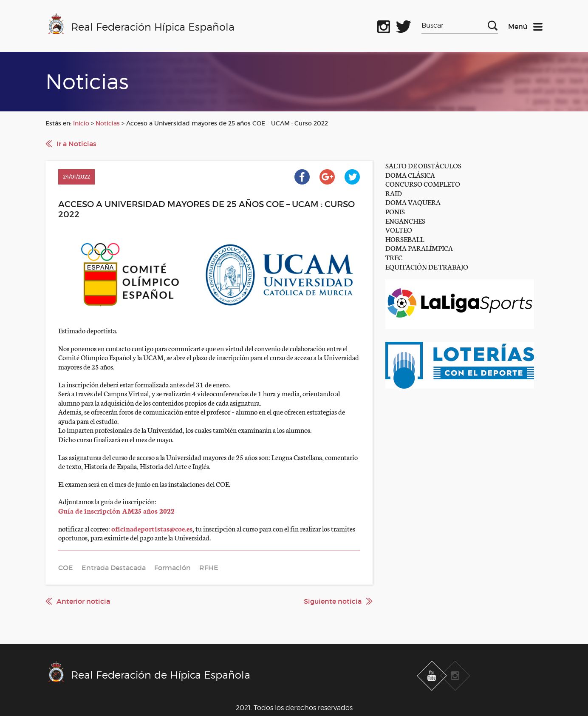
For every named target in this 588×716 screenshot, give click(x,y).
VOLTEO (399, 229)
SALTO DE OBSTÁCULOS (423, 165)
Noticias (108, 123)
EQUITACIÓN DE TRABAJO (427, 266)
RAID (394, 193)
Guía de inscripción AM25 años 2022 (116, 510)
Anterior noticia (83, 601)
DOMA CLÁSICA (410, 175)
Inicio (81, 123)
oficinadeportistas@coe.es (152, 528)
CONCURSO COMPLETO (423, 183)
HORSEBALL (405, 239)
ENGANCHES (405, 220)
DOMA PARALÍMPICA (419, 248)
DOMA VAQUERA (413, 202)
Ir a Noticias (76, 144)
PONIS (395, 211)
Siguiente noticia (333, 601)
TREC (394, 257)
